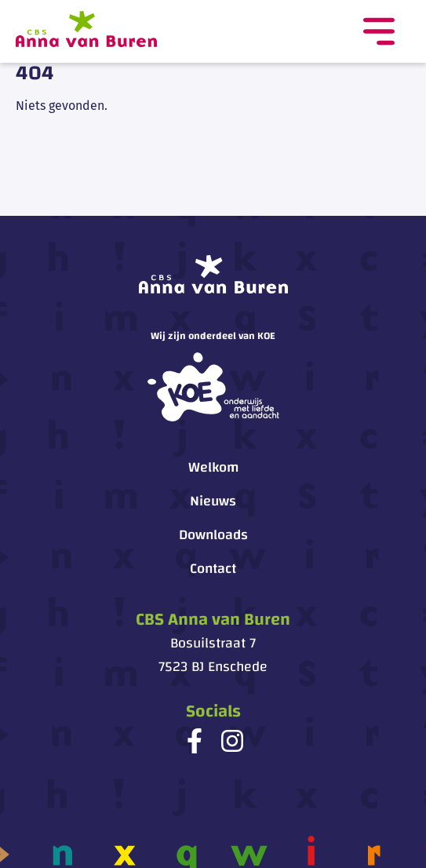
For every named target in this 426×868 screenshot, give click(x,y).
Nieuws (213, 501)
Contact (213, 569)
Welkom (213, 467)
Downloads (213, 535)
